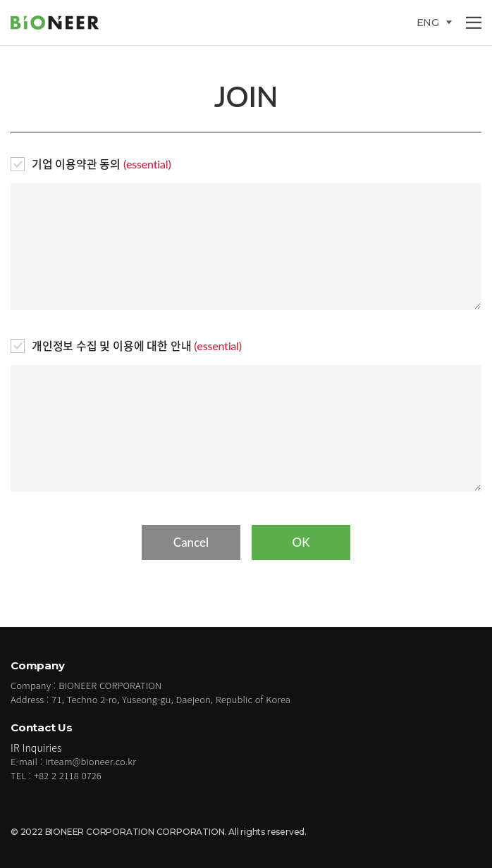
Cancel (191, 542)
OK (301, 542)
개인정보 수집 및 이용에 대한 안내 (137, 346)
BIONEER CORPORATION (63, 23)
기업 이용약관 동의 (102, 164)
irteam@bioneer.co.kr (91, 761)
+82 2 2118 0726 (68, 775)
